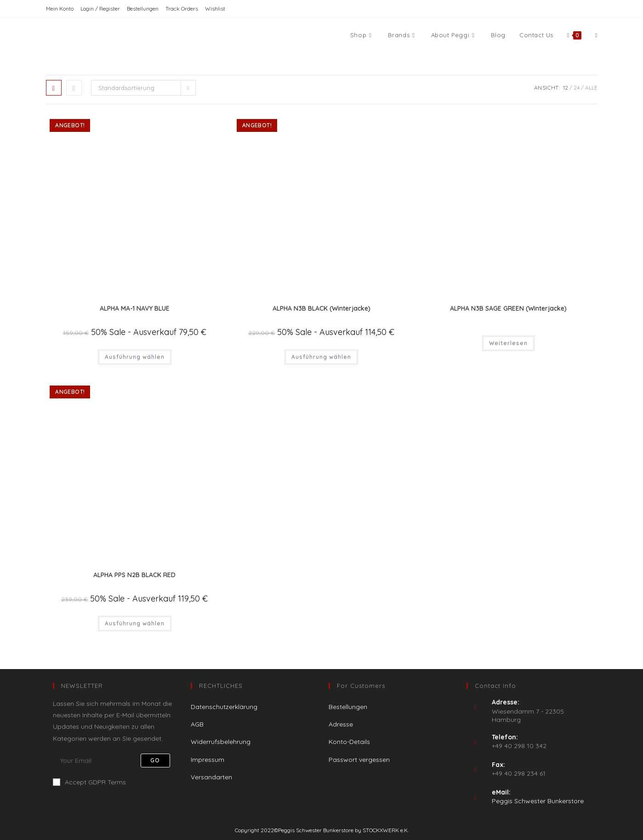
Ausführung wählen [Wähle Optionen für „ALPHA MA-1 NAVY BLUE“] (135, 357)
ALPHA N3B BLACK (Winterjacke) (321, 308)
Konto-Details (349, 742)
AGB (197, 724)
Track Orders (182, 9)
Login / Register (100, 9)
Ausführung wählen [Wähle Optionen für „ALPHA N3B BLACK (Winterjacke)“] (321, 357)
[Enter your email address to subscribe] (115, 761)
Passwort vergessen (359, 760)
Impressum (208, 760)
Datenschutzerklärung (224, 707)
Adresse (341, 724)
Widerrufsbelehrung (221, 742)
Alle (591, 88)
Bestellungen (143, 9)
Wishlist (215, 9)
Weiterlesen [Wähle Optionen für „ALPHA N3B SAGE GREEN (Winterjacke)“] (508, 343)
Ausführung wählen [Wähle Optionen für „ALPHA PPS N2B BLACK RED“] (135, 623)
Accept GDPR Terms (89, 782)
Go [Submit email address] (155, 760)
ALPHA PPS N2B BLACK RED (134, 575)
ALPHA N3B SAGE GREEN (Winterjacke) (508, 308)
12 (566, 88)
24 (577, 88)
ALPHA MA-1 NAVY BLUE (135, 308)
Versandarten (211, 777)
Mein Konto (60, 9)
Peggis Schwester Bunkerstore (538, 801)
